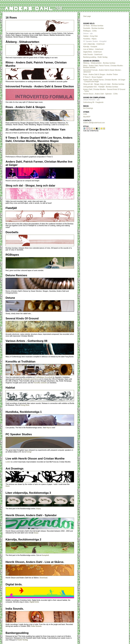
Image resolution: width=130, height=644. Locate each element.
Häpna (49, 428)
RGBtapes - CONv (90, 31)
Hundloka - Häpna (90, 39)
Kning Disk (25, 405)
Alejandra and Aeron (31, 379)
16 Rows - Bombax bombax (93, 26)
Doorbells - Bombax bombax (94, 28)
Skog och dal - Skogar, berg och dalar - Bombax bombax (104, 84)
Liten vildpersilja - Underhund (94, 44)
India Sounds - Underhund (93, 54)
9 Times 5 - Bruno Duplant (93, 77)
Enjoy (39, 509)
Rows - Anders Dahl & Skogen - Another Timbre (100, 74)
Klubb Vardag (23, 640)
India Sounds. (37, 626)
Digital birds (34, 602)
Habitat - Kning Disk (90, 36)
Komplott (45, 555)
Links (85, 114)
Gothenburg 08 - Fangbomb (93, 102)
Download (43, 578)
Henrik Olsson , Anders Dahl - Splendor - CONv (100, 94)
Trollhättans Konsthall (44, 377)
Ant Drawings (88, 108)
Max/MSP (87, 117)
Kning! (29, 452)
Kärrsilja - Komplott (90, 47)
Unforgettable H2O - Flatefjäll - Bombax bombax (101, 87)
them (8, 486)
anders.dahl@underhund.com (94, 123)
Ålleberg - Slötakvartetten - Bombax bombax (99, 63)
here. (67, 125)
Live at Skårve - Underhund (93, 49)
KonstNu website (40, 383)
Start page (87, 16)
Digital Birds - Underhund (92, 52)
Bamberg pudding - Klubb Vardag (95, 57)
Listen (8, 462)
